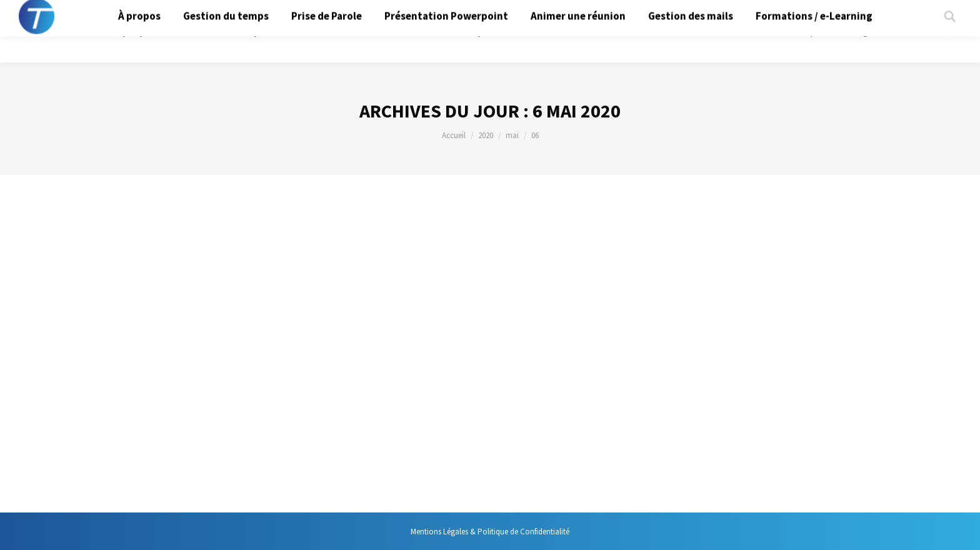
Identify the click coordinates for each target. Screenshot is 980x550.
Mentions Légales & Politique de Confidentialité (490, 532)
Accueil (454, 135)
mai (512, 135)
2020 (486, 135)
